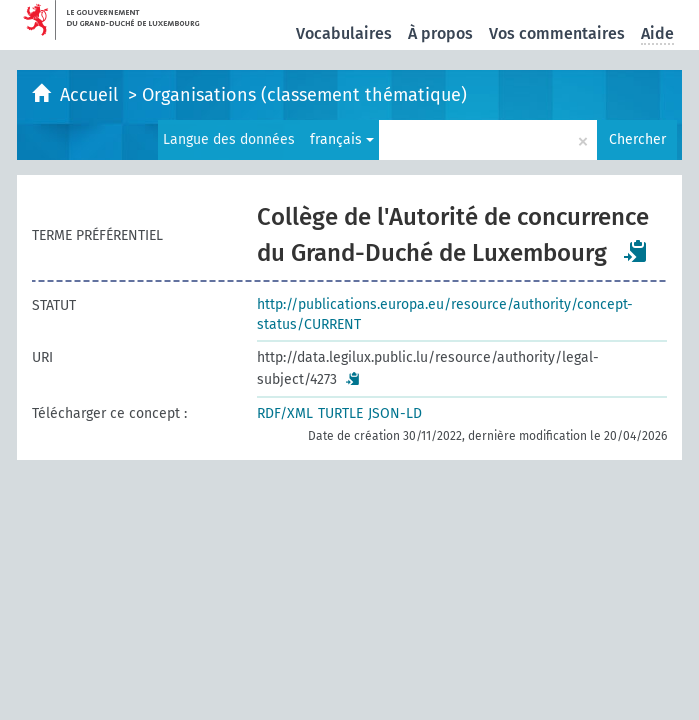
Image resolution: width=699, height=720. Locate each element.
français (342, 139)
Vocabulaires (344, 33)
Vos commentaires (557, 33)
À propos (440, 33)
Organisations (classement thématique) (304, 95)
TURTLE (340, 413)
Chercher (637, 139)
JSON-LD (395, 413)
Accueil (91, 95)
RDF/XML (285, 413)
